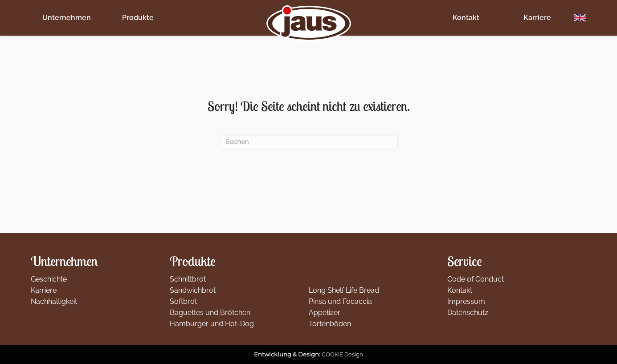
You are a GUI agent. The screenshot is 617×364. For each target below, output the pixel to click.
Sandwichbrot (193, 290)
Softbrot (183, 301)
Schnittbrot (188, 279)
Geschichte (49, 279)
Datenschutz (468, 313)
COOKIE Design (342, 354)
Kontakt (466, 18)
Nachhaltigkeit (54, 301)
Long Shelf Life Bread (344, 290)
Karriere (537, 18)
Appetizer (325, 313)
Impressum (466, 301)
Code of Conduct (476, 279)
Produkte (138, 18)
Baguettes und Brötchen (210, 313)
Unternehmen (67, 18)
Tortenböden (330, 324)
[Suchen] (309, 142)
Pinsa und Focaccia (340, 301)
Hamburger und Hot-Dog (212, 324)
